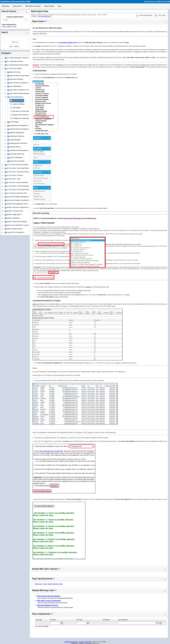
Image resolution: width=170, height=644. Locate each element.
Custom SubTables (18, 104)
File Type (79, 620)
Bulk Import (39, 584)
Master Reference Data (55, 584)
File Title (53, 620)
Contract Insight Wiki (85, 642)
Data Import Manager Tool (68, 42)
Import (45, 584)
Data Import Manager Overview (48, 605)
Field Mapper (17, 108)
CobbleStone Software (71, 642)
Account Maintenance (45, 16)
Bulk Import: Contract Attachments (23, 111)
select (26, 20)
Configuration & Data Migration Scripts (25, 118)
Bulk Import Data (18, 101)
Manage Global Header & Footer (23, 115)
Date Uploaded (123, 620)
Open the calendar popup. (157, 623)
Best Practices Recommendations (49, 596)
